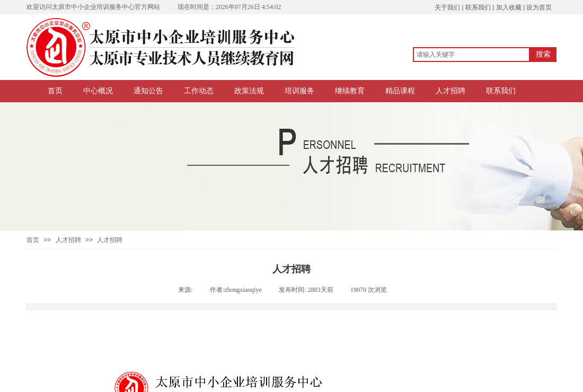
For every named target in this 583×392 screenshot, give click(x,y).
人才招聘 (450, 91)
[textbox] (471, 55)
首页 (55, 91)
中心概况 (98, 91)
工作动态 (199, 91)
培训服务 (299, 91)
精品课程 (400, 91)
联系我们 (501, 91)
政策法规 (249, 91)
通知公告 (148, 91)
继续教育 (350, 91)
